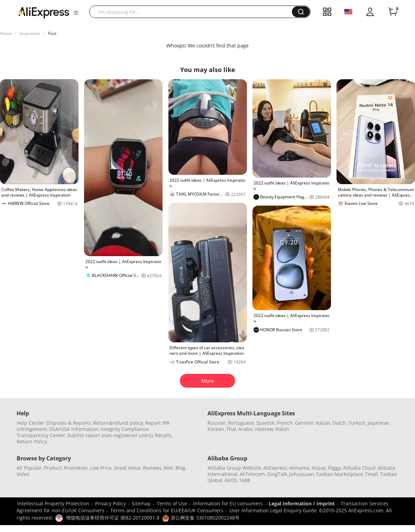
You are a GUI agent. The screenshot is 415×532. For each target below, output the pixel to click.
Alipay (319, 468)
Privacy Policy (110, 503)
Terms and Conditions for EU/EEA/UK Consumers (167, 510)
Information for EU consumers (228, 503)
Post (52, 33)
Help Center (30, 423)
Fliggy (334, 468)
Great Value (127, 468)
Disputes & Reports (69, 423)
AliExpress (275, 468)
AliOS (231, 480)
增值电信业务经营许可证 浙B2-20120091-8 (113, 518)
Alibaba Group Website (234, 468)
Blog (180, 468)
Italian (323, 423)
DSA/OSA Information (74, 429)
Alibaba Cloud (359, 468)
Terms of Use (172, 503)
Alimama (299, 468)
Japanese (378, 423)
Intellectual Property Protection (53, 503)
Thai (231, 429)
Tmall (372, 474)
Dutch (339, 423)
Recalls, (164, 435)
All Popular (29, 468)
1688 (245, 480)
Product (53, 468)
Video (23, 474)
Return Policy (32, 441)
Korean (216, 429)
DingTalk (277, 474)
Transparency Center (41, 435)
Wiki (168, 468)
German (304, 423)
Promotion (76, 468)
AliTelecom (252, 474)
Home (6, 33)
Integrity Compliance (125, 429)
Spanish (266, 423)
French (285, 423)
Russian (217, 423)
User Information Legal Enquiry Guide (273, 510)
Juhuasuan (302, 474)
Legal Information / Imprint (302, 503)
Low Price (101, 468)
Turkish (357, 423)
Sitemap (141, 503)
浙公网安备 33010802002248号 (201, 518)
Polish (282, 429)
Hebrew (264, 429)
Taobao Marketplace (340, 474)
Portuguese (241, 423)
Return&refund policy (118, 423)
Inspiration (30, 33)
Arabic (246, 429)
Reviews (152, 468)
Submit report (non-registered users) (110, 435)
